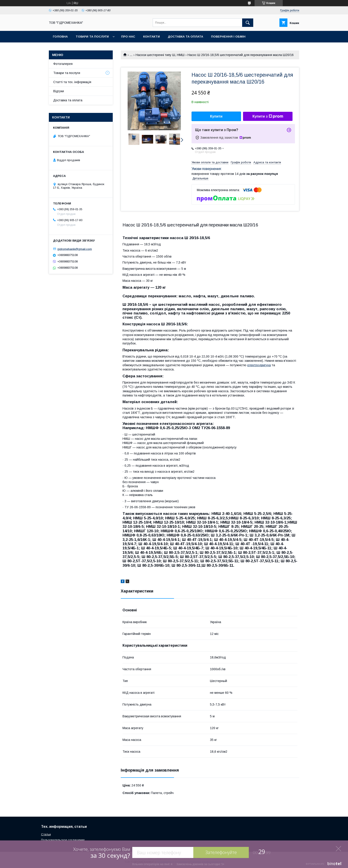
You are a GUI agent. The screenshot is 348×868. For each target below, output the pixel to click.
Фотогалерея (63, 64)
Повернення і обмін (228, 37)
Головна (60, 37)
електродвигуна (259, 365)
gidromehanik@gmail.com (75, 249)
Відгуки (59, 91)
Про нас (128, 37)
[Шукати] (248, 23)
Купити (216, 116)
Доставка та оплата (185, 37)
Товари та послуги (92, 37)
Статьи (46, 834)
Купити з (268, 116)
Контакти (151, 37)
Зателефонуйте (221, 852)
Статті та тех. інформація (72, 82)
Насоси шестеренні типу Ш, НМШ (160, 55)
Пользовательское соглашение (63, 840)
